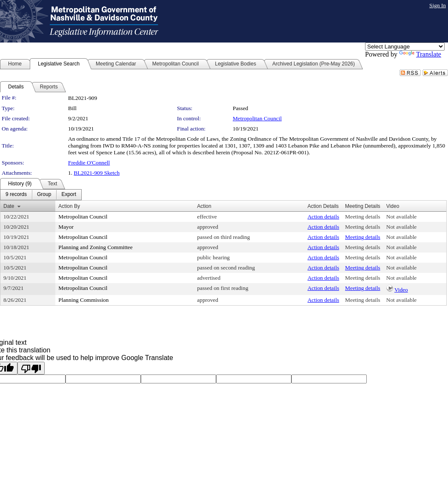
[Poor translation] (31, 368)
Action (204, 206)
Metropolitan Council (257, 118)
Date (9, 206)
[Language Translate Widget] (405, 47)
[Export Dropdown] (69, 195)
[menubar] (41, 195)
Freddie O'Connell (89, 163)
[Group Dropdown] (44, 195)
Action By (69, 206)
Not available (401, 217)
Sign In (438, 5)
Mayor (66, 227)
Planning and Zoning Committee (95, 247)
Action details (323, 217)
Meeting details (363, 217)
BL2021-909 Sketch (97, 173)
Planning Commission (83, 300)
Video (401, 290)
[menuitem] (16, 195)
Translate (420, 54)
